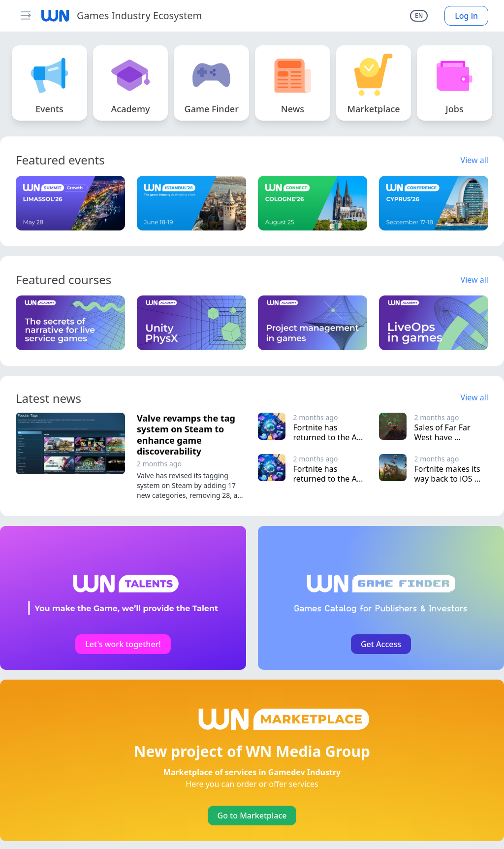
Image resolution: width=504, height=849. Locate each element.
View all (474, 160)
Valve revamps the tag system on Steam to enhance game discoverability (186, 435)
